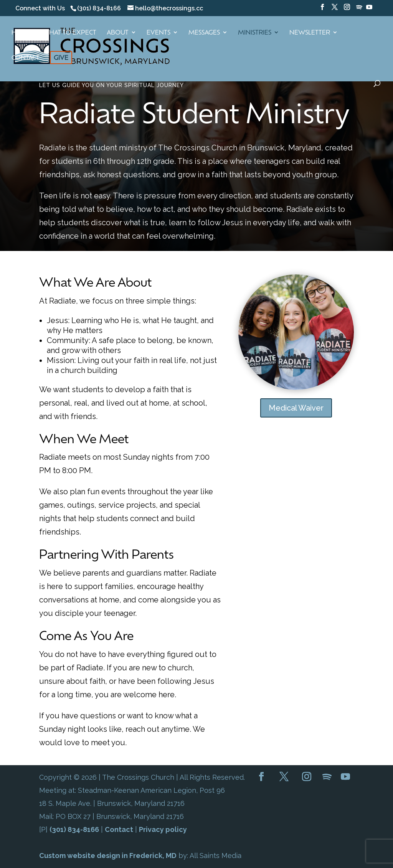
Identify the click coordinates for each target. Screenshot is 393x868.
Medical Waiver (296, 408)
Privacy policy (163, 829)
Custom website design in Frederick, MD (108, 856)
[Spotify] (359, 9)
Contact (119, 829)
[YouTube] (369, 9)
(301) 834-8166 (74, 829)
